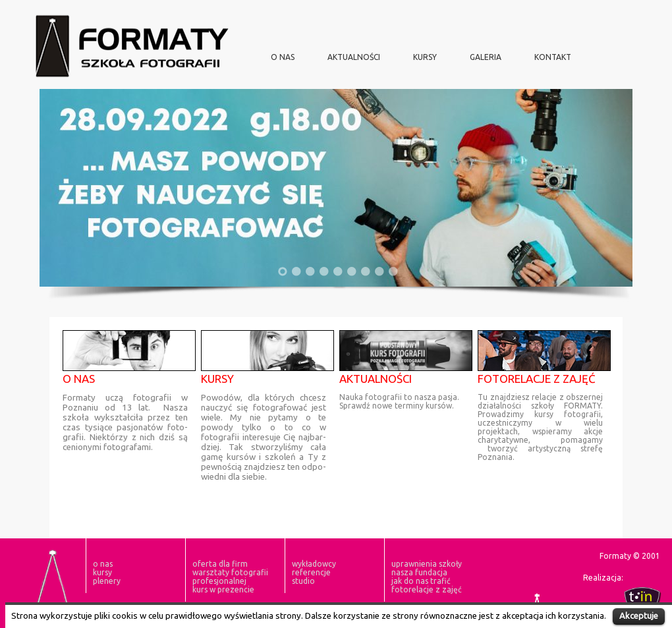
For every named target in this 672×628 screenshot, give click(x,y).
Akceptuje (639, 615)
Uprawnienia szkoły (427, 564)
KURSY (425, 57)
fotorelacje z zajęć (427, 589)
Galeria (486, 57)
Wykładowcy (314, 564)
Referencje (311, 572)
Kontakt (553, 57)
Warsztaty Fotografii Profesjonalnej (230, 577)
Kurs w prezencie (223, 589)
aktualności (354, 57)
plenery (107, 581)
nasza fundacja (419, 572)
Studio (303, 581)
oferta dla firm (220, 564)
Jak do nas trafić (421, 581)
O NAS (283, 57)
